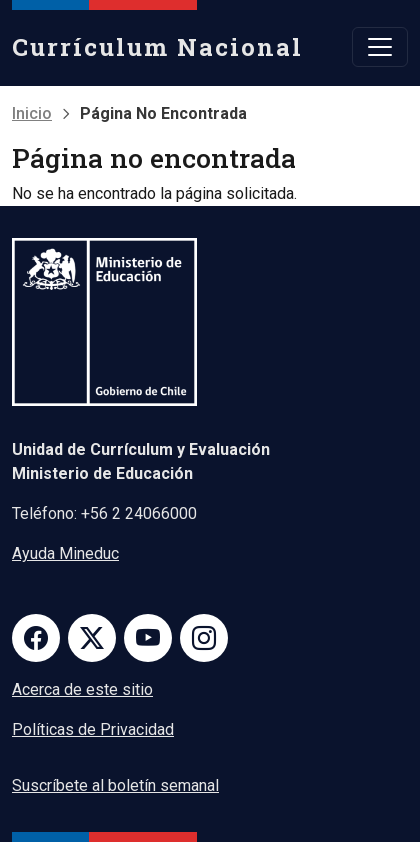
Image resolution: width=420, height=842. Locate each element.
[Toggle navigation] (380, 47)
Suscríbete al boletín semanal (115, 785)
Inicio (32, 113)
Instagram (204, 638)
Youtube (148, 638)
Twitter (92, 638)
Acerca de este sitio (82, 689)
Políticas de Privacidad (93, 729)
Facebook (36, 638)
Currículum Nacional (157, 47)
